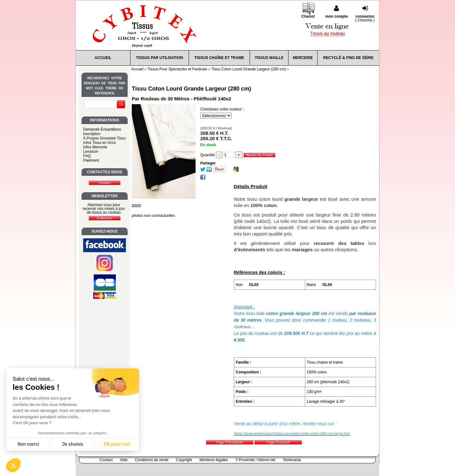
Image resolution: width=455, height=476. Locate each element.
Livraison (91, 152)
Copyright (184, 460)
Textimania (292, 460)
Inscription (92, 134)
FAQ (87, 156)
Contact (106, 460)
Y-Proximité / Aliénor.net (255, 460)
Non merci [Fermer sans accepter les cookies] (28, 444)
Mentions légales (214, 460)
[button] (13, 465)
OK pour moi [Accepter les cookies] (117, 444)
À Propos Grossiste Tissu (104, 138)
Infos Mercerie (95, 147)
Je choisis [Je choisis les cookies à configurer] (73, 444)
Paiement (91, 160)
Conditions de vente (152, 460)
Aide (124, 460)
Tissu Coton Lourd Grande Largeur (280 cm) (191, 89)
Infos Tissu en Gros (99, 143)
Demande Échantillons (102, 129)
